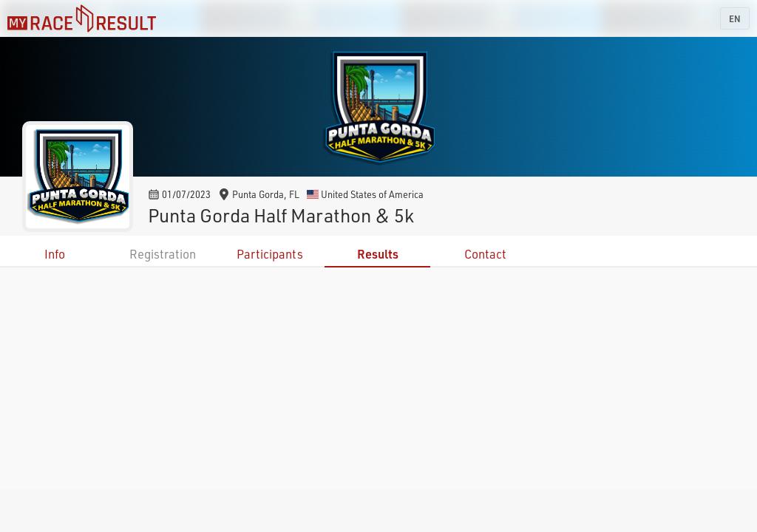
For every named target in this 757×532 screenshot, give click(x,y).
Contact (485, 254)
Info (55, 254)
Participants (270, 254)
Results (378, 254)
